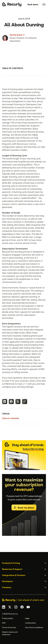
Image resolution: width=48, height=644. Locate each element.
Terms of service (9, 628)
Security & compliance (34, 628)
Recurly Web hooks (16, 333)
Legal (27, 618)
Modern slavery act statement (10, 633)
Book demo (33, 5)
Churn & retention (11, 418)
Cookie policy (30, 623)
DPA (4, 623)
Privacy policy (8, 618)
